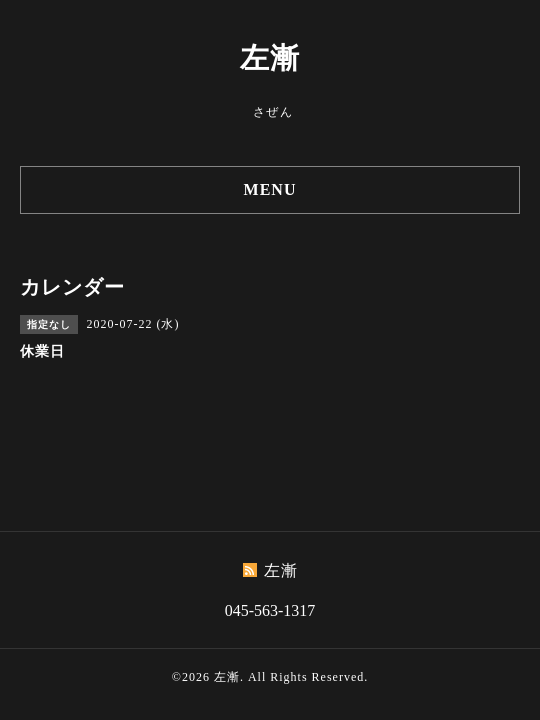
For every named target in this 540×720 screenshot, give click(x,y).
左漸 (270, 58)
